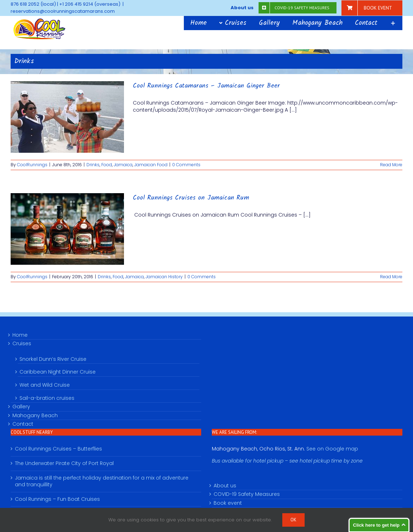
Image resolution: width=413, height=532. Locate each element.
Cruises (22, 344)
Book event (228, 503)
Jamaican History (164, 277)
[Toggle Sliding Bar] (393, 23)
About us (225, 486)
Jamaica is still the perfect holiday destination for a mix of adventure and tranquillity (102, 481)
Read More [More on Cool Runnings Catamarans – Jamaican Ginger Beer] (391, 165)
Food (107, 165)
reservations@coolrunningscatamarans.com (63, 11)
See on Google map (332, 449)
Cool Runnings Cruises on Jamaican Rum (191, 198)
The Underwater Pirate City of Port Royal (64, 463)
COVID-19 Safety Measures (247, 494)
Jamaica (123, 165)
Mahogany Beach (35, 416)
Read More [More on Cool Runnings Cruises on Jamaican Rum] (391, 277)
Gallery (21, 407)
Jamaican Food (151, 165)
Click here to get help (376, 525)
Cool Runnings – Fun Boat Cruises (57, 499)
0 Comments (186, 165)
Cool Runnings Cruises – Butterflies (58, 449)
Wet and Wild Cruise (45, 385)
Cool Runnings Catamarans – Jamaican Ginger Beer (206, 86)
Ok (293, 520)
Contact (23, 424)
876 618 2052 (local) (33, 4)
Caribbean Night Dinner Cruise (58, 372)
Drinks (93, 165)
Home (20, 335)
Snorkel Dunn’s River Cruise (53, 359)
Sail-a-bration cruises (47, 398)
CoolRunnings (32, 165)
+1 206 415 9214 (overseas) (90, 4)
